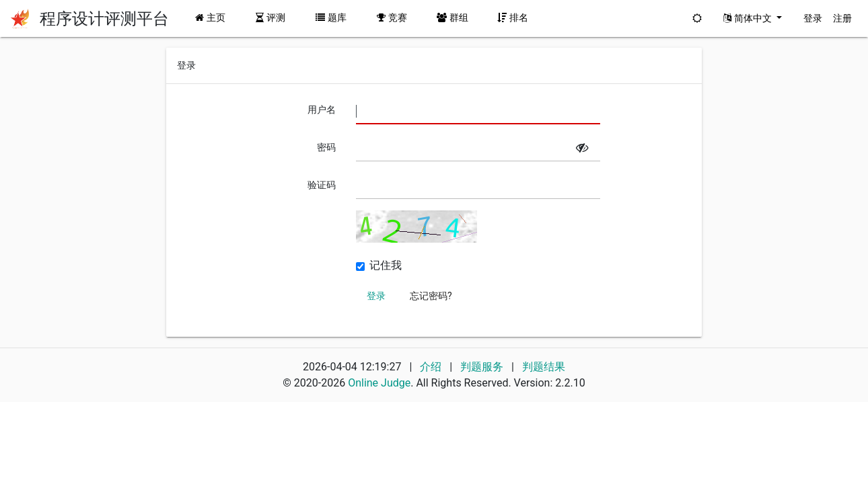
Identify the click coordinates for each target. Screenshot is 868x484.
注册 (842, 18)
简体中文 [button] (749, 18)
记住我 (386, 266)
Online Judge (379, 383)
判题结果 (544, 367)
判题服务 (483, 367)
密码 (326, 147)
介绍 (431, 367)
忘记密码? (431, 296)
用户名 (322, 110)
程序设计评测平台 (104, 19)
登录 (813, 18)
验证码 (322, 185)
